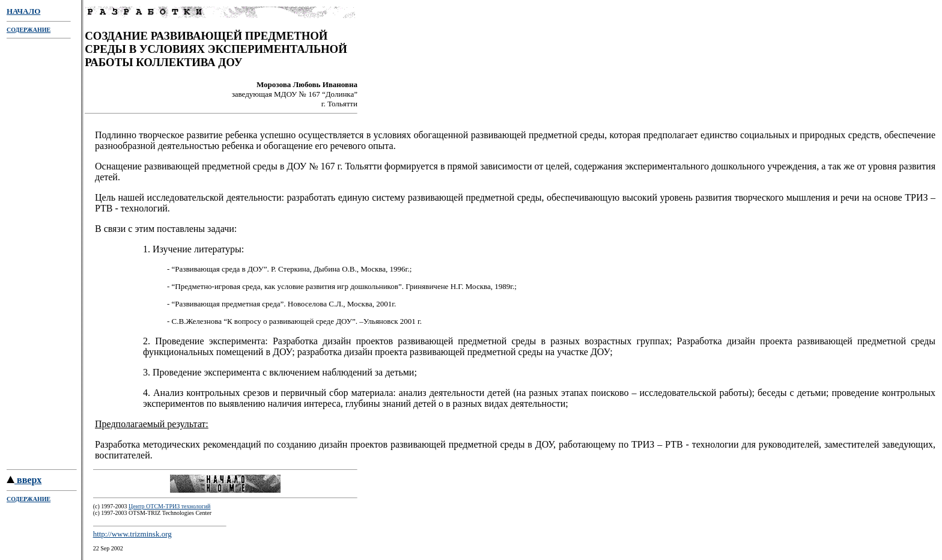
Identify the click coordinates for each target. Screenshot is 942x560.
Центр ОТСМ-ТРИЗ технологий (169, 508)
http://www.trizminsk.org (132, 536)
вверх (24, 482)
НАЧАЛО (23, 11)
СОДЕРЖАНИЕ (29, 30)
